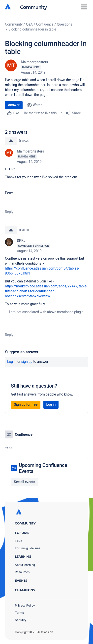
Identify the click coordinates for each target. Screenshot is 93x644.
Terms (19, 613)
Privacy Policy (25, 605)
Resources (22, 572)
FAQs (18, 541)
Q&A (29, 24)
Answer (14, 105)
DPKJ (21, 241)
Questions (64, 24)
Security (21, 620)
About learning (25, 565)
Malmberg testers (34, 62)
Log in (12, 362)
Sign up (27, 362)
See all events (24, 482)
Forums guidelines (28, 548)
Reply (9, 212)
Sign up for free (26, 404)
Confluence (45, 24)
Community (34, 7)
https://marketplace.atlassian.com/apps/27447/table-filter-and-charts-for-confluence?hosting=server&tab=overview (46, 291)
